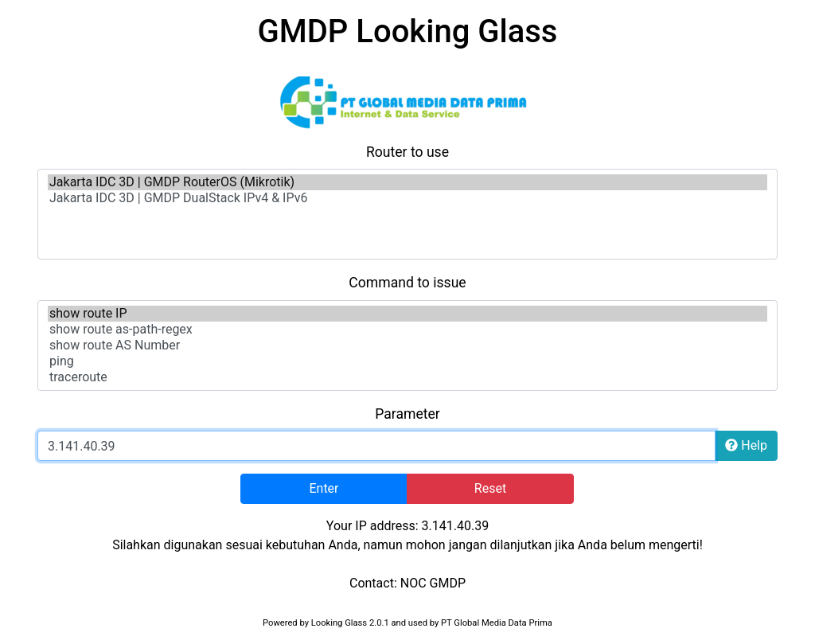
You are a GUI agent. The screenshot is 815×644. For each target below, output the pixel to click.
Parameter (407, 414)
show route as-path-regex (407, 330)
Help (746, 445)
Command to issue (407, 283)
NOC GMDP (433, 583)
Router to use (407, 152)
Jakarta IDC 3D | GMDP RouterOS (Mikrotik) (407, 182)
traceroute (407, 377)
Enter (324, 488)
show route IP (407, 314)
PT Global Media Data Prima (497, 623)
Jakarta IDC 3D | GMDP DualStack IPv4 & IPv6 (407, 198)
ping (407, 361)
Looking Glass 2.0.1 (350, 623)
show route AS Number (407, 345)
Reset (490, 488)
